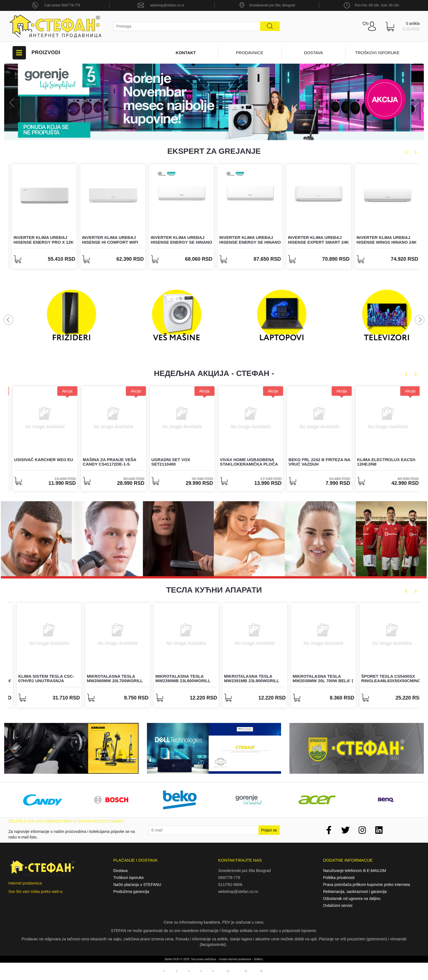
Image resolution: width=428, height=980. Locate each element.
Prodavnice (250, 53)
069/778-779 (229, 878)
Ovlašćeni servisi (338, 905)
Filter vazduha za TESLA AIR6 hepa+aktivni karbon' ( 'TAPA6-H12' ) (43, 681)
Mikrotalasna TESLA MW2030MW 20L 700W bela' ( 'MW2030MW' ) (385, 681)
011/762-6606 (230, 885)
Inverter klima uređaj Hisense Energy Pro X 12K (110, 240)
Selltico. (259, 959)
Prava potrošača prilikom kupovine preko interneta (367, 885)
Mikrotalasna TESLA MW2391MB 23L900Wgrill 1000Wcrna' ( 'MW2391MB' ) (315, 681)
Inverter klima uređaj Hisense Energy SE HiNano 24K (317, 242)
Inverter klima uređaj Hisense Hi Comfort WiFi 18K (177, 242)
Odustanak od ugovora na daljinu (352, 898)
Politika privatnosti (339, 878)
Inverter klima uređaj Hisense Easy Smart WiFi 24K (40, 242)
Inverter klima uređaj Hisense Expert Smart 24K (385, 240)
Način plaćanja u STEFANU (137, 885)
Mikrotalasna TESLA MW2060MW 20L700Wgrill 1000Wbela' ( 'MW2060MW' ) (178, 681)
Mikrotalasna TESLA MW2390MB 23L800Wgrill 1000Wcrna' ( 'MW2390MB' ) (246, 681)
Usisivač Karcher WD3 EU (110, 460)
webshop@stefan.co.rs (167, 5)
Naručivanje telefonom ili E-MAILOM (355, 871)
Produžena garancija (131, 892)
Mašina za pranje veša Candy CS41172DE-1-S (176, 462)
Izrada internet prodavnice (235, 959)
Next (415, 103)
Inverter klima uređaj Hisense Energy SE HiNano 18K (248, 242)
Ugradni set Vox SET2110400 (237, 462)
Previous (13, 103)
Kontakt (186, 53)
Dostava (313, 53)
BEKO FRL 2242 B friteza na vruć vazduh (385, 462)
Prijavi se (269, 830)
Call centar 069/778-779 (62, 5)
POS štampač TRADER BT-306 (40, 462)
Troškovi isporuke (377, 53)
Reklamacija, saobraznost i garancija (355, 892)
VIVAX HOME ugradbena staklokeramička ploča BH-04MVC (315, 464)
